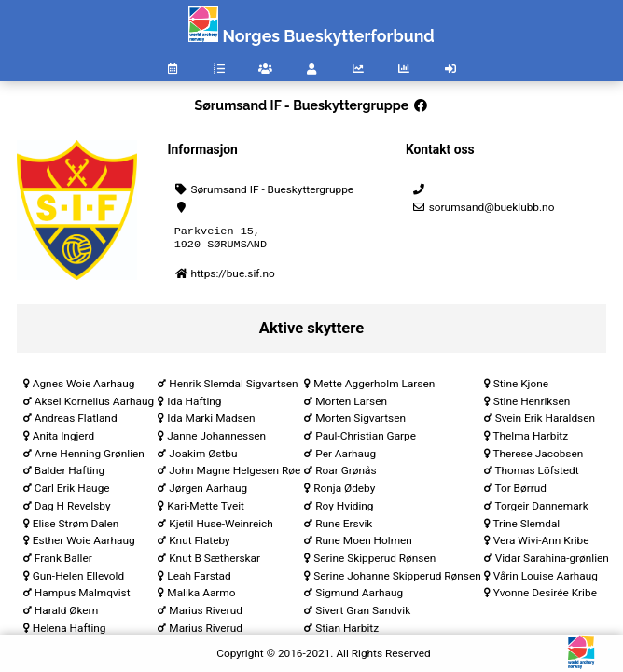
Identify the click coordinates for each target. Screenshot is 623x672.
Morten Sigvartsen (360, 422)
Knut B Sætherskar (215, 562)
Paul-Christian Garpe (366, 440)
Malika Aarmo (201, 596)
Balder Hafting (69, 474)
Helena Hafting (69, 632)
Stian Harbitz (347, 632)
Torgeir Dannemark (541, 510)
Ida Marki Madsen (211, 422)
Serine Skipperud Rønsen (374, 562)
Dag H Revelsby (73, 510)
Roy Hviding (344, 510)
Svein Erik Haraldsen (545, 422)
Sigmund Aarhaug (359, 596)
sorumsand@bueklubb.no (483, 207)
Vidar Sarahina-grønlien (552, 562)
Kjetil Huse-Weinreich (221, 527)
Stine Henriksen (532, 405)
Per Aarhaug (346, 457)
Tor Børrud (520, 492)
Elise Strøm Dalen (76, 527)
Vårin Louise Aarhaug (546, 580)
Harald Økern (66, 614)
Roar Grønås (346, 474)
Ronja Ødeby (344, 492)
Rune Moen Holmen (364, 544)
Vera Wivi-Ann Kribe (541, 544)
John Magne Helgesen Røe (235, 474)
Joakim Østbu (203, 457)
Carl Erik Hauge (72, 492)
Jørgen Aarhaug (208, 492)
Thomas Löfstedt (536, 474)
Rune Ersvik (344, 527)
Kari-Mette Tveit (206, 510)
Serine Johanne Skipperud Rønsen (397, 580)
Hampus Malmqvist (83, 596)
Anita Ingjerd (63, 440)
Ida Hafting (194, 405)
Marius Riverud (206, 614)
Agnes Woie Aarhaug (84, 387)
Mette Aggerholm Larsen (374, 387)
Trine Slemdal (526, 527)
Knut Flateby (199, 544)
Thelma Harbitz (530, 440)
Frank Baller (63, 562)
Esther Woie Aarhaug (84, 544)
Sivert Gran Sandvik (363, 614)
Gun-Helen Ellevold (78, 580)
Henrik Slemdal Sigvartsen (233, 387)
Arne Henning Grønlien (90, 457)
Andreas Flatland (76, 422)
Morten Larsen (351, 405)
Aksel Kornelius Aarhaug (94, 405)
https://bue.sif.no (232, 277)
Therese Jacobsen (538, 457)
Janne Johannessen (216, 440)
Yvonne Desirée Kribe (545, 596)
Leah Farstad (199, 580)
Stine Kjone (521, 387)
